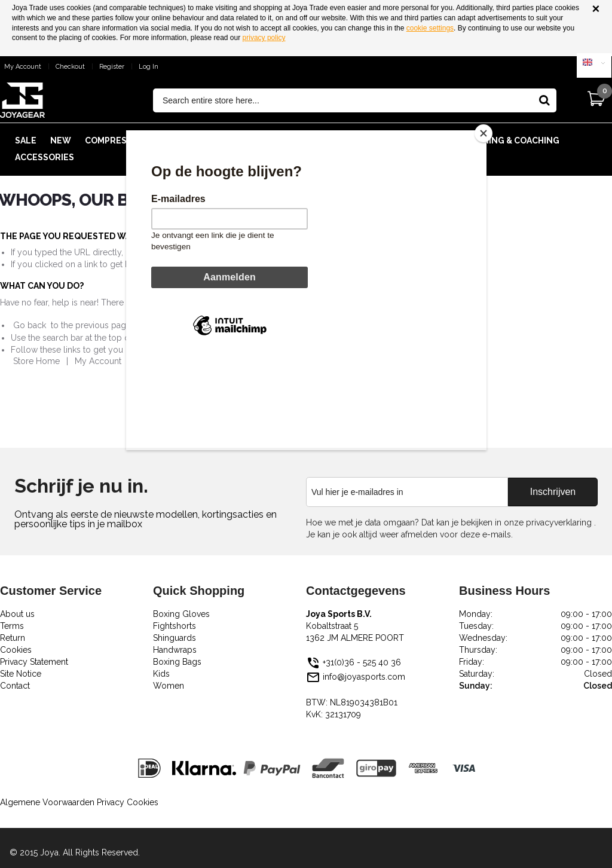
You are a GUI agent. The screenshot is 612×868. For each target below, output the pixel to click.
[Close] (484, 133)
